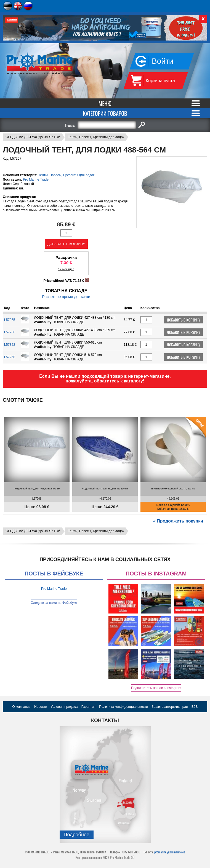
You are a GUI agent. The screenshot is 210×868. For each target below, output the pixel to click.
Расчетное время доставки (66, 297)
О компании (22, 707)
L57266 (10, 332)
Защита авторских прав (170, 707)
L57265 (10, 320)
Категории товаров (105, 113)
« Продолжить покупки (178, 521)
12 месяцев (66, 269)
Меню (105, 103)
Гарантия (88, 707)
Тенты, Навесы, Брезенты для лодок (96, 137)
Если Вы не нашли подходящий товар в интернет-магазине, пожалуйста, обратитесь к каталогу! (105, 379)
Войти (163, 61)
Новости (41, 707)
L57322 (10, 345)
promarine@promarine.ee (170, 852)
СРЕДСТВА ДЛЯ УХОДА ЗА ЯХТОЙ (33, 137)
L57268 (10, 357)
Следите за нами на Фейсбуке (54, 603)
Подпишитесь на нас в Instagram (156, 688)
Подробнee (77, 835)
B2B (195, 707)
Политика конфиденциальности (123, 707)
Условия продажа (64, 707)
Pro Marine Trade (36, 180)
